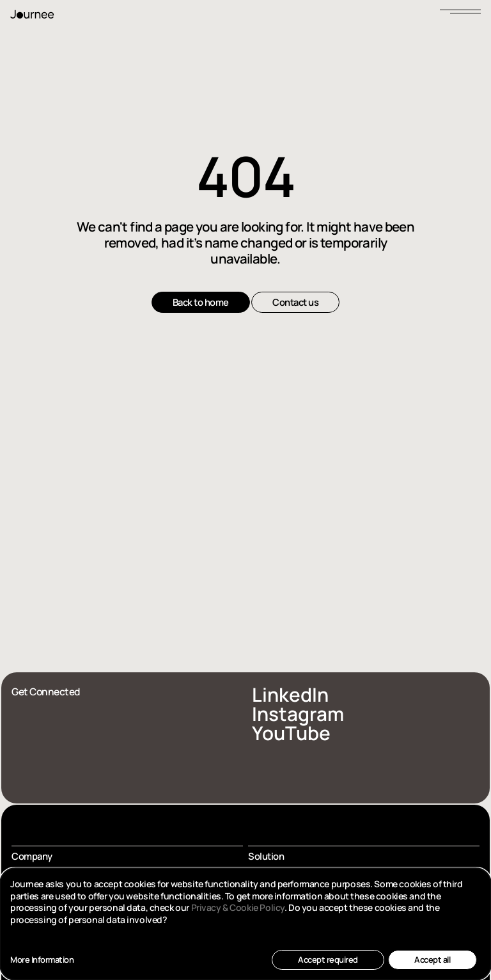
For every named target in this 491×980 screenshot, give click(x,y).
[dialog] (245, 924)
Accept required (328, 960)
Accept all (432, 960)
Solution (266, 856)
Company (32, 856)
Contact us (295, 302)
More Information (42, 960)
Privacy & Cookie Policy (238, 907)
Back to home (201, 302)
